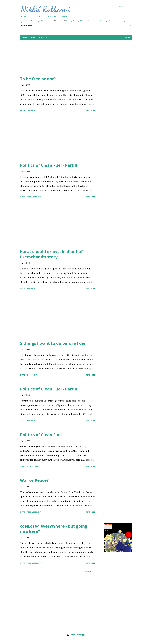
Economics (59, 21)
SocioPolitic (25, 21)
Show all (127, 37)
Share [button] (22, 110)
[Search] (122, 6)
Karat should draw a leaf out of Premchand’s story (51, 254)
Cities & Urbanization (116, 21)
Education (83, 21)
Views (63, 17)
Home (22, 17)
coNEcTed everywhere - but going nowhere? (54, 529)
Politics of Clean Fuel (41, 435)
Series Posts (50, 17)
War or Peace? (34, 480)
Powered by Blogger (76, 635)
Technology (36, 21)
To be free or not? (38, 79)
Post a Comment (34, 197)
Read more (91, 110)
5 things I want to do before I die (53, 343)
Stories (68, 21)
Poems (75, 21)
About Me (35, 17)
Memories (24, 23)
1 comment (32, 289)
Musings (103, 21)
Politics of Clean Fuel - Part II (49, 389)
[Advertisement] (72, 61)
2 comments (32, 110)
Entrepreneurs (48, 21)
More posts (90, 571)
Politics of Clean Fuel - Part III (49, 165)
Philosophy (93, 21)
